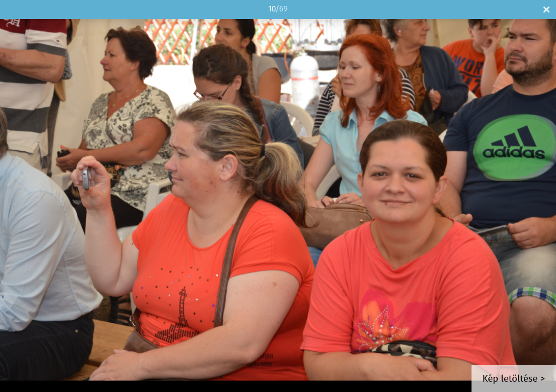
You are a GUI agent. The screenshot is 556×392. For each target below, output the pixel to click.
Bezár (546, 10)
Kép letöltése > (514, 379)
